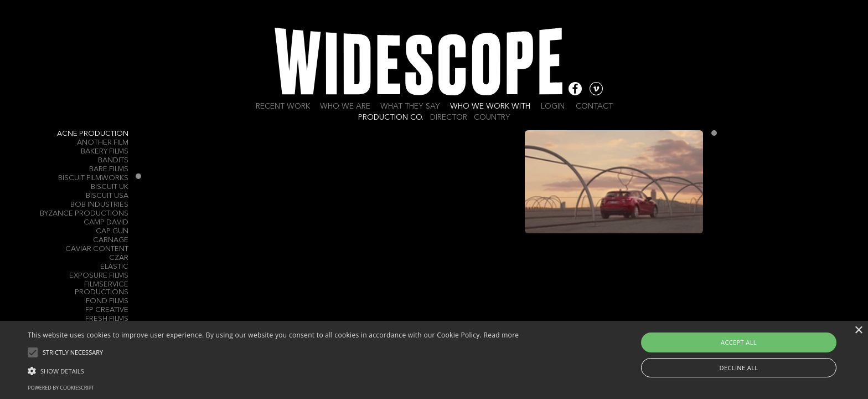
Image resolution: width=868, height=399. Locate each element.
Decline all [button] (739, 368)
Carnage (111, 240)
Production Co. (391, 117)
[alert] (434, 360)
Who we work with (490, 106)
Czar (119, 258)
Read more (501, 335)
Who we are (345, 106)
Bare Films (109, 169)
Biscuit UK (110, 187)
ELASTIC (114, 267)
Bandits (113, 160)
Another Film (103, 143)
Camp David (106, 222)
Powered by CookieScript (61, 388)
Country (492, 117)
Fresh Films (107, 319)
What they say (410, 106)
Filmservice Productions (102, 288)
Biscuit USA (107, 196)
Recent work (283, 106)
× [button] (858, 331)
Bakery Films (105, 152)
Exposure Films (99, 276)
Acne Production (93, 134)
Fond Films (107, 301)
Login (553, 106)
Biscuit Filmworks (93, 178)
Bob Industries (99, 205)
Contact (594, 106)
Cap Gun (112, 231)
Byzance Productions (84, 214)
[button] (273, 370)
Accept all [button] (739, 342)
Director (449, 117)
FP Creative (107, 310)
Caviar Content (97, 249)
